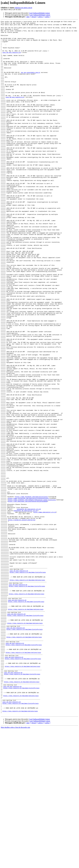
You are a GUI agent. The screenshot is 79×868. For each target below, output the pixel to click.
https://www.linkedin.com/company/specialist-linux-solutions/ (32, 596)
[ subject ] (40, 17)
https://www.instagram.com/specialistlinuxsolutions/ (28, 594)
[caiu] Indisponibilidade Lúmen (39, 13)
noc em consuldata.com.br (30, 83)
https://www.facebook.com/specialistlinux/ (32, 592)
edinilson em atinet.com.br (23, 8)
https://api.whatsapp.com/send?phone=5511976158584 (28, 598)
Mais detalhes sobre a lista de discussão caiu (15, 866)
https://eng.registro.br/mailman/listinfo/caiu (28, 683)
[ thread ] (34, 17)
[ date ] (28, 17)
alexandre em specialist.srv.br (29, 607)
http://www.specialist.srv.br (45, 610)
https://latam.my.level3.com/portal (22, 620)
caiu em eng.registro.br (12, 59)
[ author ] (47, 17)
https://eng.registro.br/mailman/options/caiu (27, 692)
